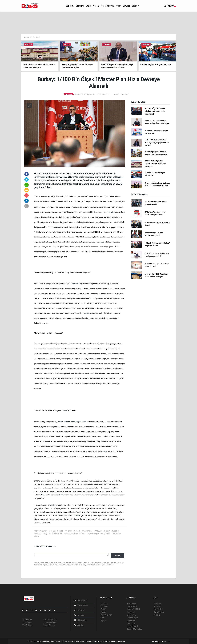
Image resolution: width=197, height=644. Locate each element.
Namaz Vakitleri (133, 609)
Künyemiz (80, 620)
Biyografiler (158, 609)
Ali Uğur (53, 505)
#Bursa (60, 531)
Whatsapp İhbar (50, 622)
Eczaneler (131, 612)
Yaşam (96, 6)
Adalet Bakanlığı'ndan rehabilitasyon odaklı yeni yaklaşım (155, 164)
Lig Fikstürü (132, 615)
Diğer (135, 6)
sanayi (103, 242)
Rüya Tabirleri (159, 612)
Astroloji (157, 615)
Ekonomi (79, 6)
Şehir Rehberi (132, 626)
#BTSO (52, 531)
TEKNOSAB (77, 284)
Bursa (86, 313)
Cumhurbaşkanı (64, 422)
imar (92, 298)
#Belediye (117, 534)
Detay (155, 641)
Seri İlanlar (131, 623)
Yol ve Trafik (132, 606)
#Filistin (107, 531)
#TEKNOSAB (57, 534)
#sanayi (77, 531)
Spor (119, 6)
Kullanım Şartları (50, 620)
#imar (37, 536)
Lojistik (57, 227)
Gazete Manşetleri (134, 629)
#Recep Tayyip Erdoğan (89, 534)
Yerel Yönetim (108, 6)
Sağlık (88, 6)
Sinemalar (131, 621)
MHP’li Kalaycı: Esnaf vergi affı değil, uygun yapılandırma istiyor (157, 143)
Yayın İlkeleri (27, 622)
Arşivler (79, 615)
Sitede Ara (158, 604)
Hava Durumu (133, 604)
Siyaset (126, 6)
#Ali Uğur (98, 531)
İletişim (79, 625)
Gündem (70, 6)
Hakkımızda (27, 620)
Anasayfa (27, 37)
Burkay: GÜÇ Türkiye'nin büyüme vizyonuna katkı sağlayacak (155, 111)
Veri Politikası (28, 625)
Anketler (157, 606)
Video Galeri (81, 605)
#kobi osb (38, 534)
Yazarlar (79, 610)
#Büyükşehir (106, 534)
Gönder (118, 555)
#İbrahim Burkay (41, 531)
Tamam (166, 641)
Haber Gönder (49, 625)
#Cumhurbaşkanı (71, 534)
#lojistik (47, 534)
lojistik (111, 212)
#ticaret (68, 531)
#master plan (87, 531)
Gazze (61, 495)
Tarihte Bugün (133, 618)
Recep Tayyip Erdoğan (79, 422)
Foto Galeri (81, 601)
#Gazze (115, 531)
